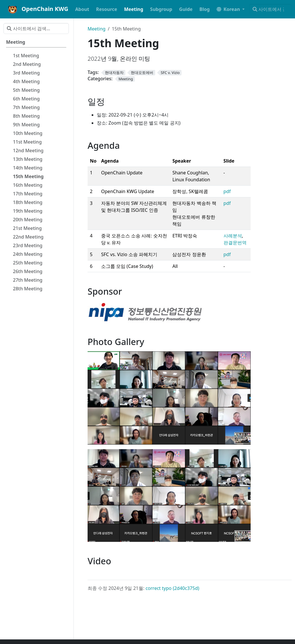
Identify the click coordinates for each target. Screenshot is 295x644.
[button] (231, 9)
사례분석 (233, 236)
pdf (227, 191)
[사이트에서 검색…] (270, 9)
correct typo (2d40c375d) (172, 588)
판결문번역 (235, 243)
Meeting (97, 29)
